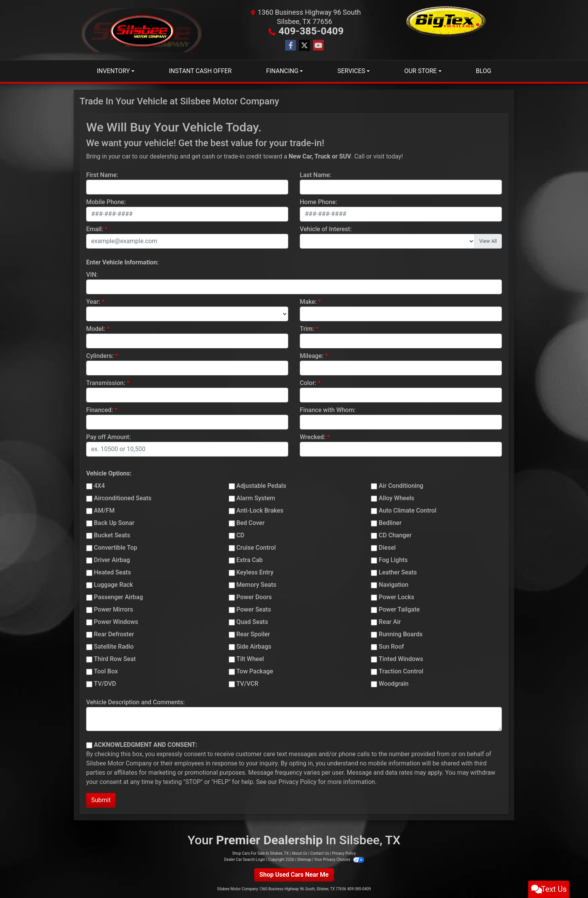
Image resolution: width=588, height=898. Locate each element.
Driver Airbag (112, 560)
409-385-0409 (311, 31)
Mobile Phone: (106, 202)
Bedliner (390, 522)
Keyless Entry (255, 572)
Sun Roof (391, 646)
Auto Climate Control (407, 510)
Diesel (387, 547)
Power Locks (396, 597)
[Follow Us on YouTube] (318, 45)
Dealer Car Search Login (245, 859)
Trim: (307, 328)
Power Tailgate (399, 609)
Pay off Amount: (109, 437)
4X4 (99, 485)
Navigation (393, 584)
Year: (93, 301)
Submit (101, 800)
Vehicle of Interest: (326, 229)
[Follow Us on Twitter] (304, 45)
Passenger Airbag (118, 597)
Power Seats (254, 609)
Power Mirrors (113, 609)
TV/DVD (105, 683)
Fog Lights (393, 560)
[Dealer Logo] (142, 30)
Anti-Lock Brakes (260, 510)
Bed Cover (251, 522)
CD (240, 535)
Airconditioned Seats (123, 498)
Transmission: (106, 383)
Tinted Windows (401, 659)
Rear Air (390, 621)
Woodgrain (393, 683)
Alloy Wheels (396, 498)
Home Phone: (319, 202)
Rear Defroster (114, 634)
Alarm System (256, 498)
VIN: (92, 274)
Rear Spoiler (253, 634)
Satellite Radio (114, 646)
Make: (308, 301)
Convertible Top (116, 547)
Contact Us (320, 853)
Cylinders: (100, 355)
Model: (96, 328)
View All (488, 241)
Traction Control (401, 671)
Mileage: (312, 355)
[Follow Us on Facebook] (291, 45)
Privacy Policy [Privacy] (344, 853)
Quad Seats (252, 621)
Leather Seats (398, 572)
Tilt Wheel (250, 659)
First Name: (102, 175)
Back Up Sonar (114, 522)
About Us (300, 853)
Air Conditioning (401, 485)
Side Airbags (254, 646)
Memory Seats (257, 584)
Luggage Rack (113, 584)
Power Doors (254, 597)
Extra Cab (250, 560)
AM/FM (104, 510)
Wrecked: (313, 437)
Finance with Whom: (328, 410)
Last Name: (316, 175)
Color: (308, 383)
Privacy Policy (298, 781)
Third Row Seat (115, 659)
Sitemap (304, 859)
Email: (95, 229)
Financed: (99, 410)
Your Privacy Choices (339, 859)
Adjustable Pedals (261, 485)
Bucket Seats (112, 535)
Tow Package (255, 671)
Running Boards (400, 634)
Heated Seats (112, 572)
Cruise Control (256, 547)
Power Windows (116, 621)
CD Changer (395, 535)
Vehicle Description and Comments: (135, 702)
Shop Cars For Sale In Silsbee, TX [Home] (260, 853)
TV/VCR (247, 683)
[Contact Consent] (89, 745)
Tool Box (106, 671)
